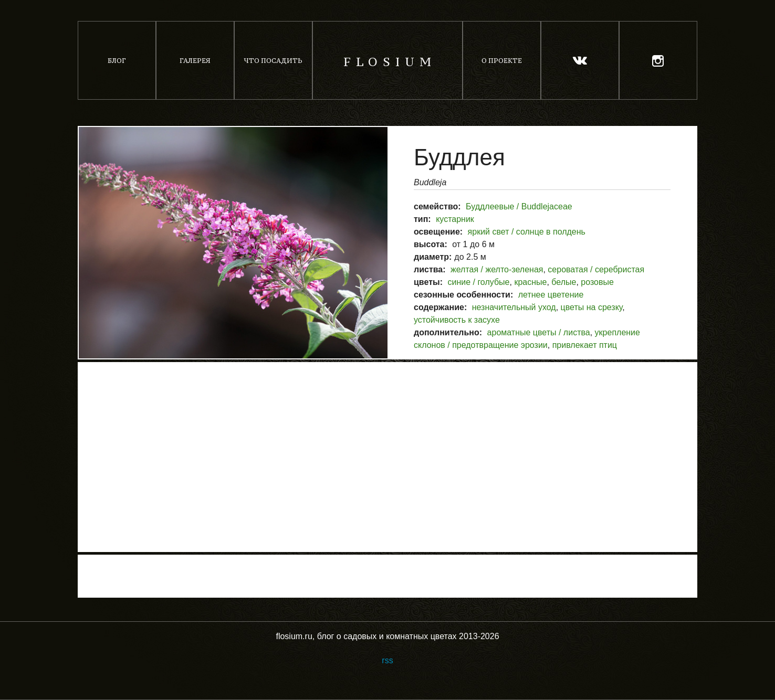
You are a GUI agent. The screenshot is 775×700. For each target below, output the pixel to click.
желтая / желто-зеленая (497, 269)
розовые (597, 282)
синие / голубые (478, 282)
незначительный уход (514, 307)
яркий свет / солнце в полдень (527, 232)
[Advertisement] (387, 457)
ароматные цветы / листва (539, 332)
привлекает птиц (585, 345)
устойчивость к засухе (457, 320)
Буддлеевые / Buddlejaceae (519, 206)
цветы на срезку (592, 307)
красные (530, 282)
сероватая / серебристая (596, 269)
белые (564, 282)
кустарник (455, 219)
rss (387, 660)
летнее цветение (551, 295)
